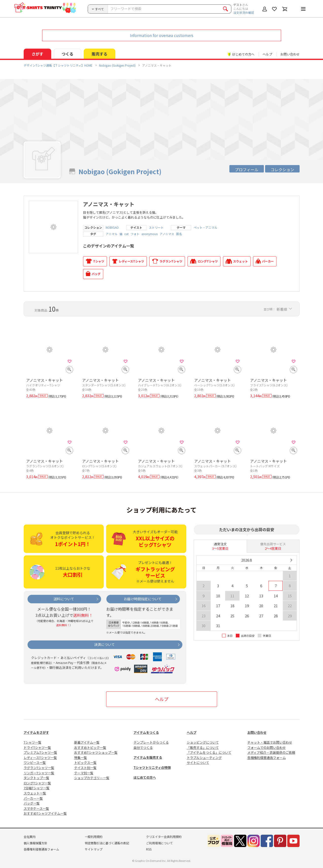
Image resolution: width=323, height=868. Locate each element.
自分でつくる (143, 747)
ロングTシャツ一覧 (37, 783)
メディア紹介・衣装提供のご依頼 (271, 752)
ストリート (156, 227)
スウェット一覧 (35, 793)
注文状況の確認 (244, 12)
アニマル (112, 234)
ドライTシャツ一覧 (37, 747)
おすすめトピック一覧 (90, 747)
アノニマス (167, 234)
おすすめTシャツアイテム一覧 (45, 813)
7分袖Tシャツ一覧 (37, 788)
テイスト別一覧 (85, 768)
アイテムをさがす (36, 732)
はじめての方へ (145, 777)
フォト (135, 234)
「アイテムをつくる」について (209, 752)
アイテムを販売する (148, 757)
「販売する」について (203, 747)
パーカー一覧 (33, 798)
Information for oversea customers (162, 35)
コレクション (282, 170)
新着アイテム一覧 (87, 742)
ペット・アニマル (205, 227)
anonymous (150, 234)
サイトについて (198, 763)
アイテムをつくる (146, 732)
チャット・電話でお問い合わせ (270, 742)
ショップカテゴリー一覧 (92, 778)
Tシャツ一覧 (33, 742)
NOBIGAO (112, 227)
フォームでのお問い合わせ (267, 747)
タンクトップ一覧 (36, 778)
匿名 (179, 234)
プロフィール (247, 170)
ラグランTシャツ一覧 (39, 768)
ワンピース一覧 (35, 763)
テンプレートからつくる (151, 742)
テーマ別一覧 (84, 773)
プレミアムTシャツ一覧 (40, 752)
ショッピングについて (203, 742)
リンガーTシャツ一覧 (39, 773)
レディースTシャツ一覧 (40, 758)
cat (127, 234)
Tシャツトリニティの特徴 (152, 767)
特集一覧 (81, 758)
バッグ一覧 (32, 803)
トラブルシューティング (204, 758)
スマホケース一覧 (36, 808)
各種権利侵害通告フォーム (267, 758)
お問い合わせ (290, 54)
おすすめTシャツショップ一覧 (96, 752)
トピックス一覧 (85, 763)
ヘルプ (267, 54)
